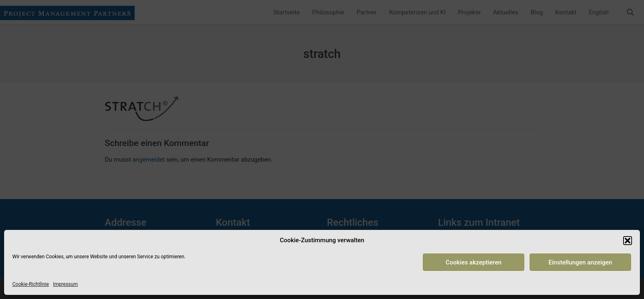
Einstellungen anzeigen (581, 262)
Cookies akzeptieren (474, 262)
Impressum (65, 284)
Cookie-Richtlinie (31, 284)
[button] (628, 241)
